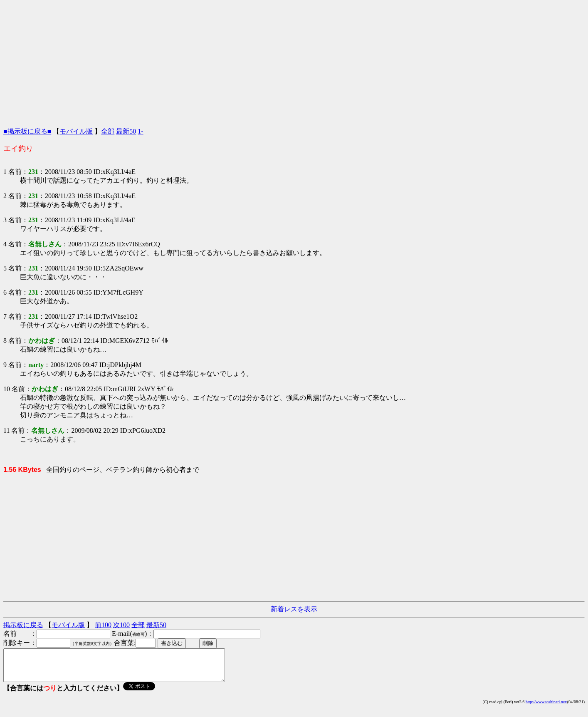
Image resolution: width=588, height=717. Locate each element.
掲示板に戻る (23, 625)
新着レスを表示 (294, 609)
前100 (103, 625)
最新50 (126, 131)
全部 (108, 131)
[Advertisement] (294, 62)
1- (140, 131)
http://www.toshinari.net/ (546, 708)
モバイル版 (76, 131)
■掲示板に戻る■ (27, 131)
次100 (121, 625)
